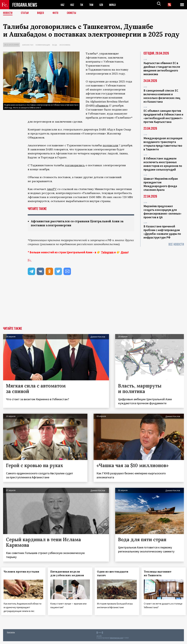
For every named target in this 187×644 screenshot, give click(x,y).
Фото (57, 13)
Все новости (176, 244)
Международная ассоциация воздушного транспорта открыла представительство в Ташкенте (163, 144)
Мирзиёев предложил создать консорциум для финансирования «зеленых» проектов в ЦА (162, 212)
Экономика (65, 45)
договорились (75, 165)
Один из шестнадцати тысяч (115, 574)
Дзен (124, 253)
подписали (110, 145)
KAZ (63, 5)
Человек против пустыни (23, 572)
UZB (103, 5)
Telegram (107, 253)
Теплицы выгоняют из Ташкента (159, 574)
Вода (55, 45)
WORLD (115, 5)
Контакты (11, 635)
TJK (83, 5)
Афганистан (28, 45)
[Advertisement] (93, 304)
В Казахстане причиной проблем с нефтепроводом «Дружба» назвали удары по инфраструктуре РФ (162, 232)
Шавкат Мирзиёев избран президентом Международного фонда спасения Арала (161, 184)
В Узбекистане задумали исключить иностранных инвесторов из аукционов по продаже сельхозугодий (163, 164)
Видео (42, 13)
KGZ (73, 5)
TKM (93, 5)
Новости (8, 13)
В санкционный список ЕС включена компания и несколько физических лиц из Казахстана (162, 96)
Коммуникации (43, 45)
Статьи (26, 13)
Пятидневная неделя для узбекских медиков (69, 574)
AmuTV (52, 189)
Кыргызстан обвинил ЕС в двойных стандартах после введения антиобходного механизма (162, 69)
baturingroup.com (117, 641)
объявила (102, 106)
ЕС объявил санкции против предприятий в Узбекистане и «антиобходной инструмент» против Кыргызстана (163, 116)
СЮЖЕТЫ (73, 13)
